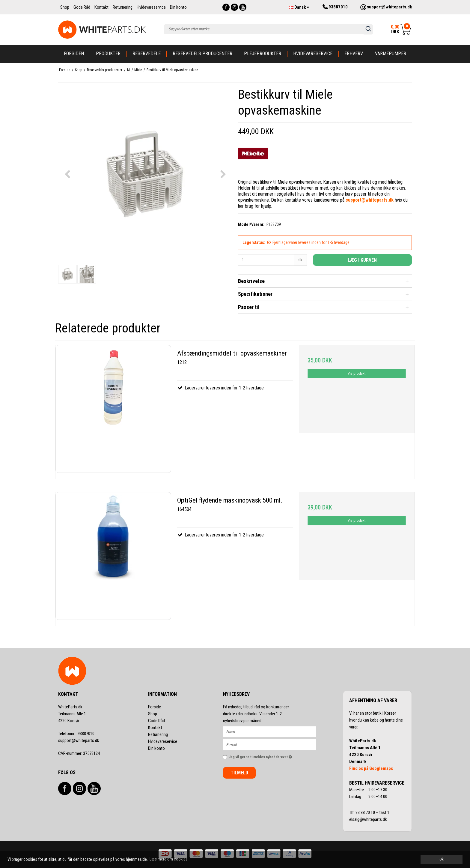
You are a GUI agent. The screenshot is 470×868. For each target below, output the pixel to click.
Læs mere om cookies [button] (169, 859)
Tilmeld (239, 773)
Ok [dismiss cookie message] (442, 859)
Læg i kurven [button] (362, 260)
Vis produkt (357, 374)
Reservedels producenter (202, 54)
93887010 (76, 734)
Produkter (108, 54)
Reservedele (147, 54)
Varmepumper (391, 54)
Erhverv (354, 54)
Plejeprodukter (263, 54)
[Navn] (275, 731)
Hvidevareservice (313, 54)
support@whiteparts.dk (79, 740)
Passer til (249, 307)
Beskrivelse (251, 281)
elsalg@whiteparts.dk (369, 819)
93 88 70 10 (366, 812)
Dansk (299, 7)
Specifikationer (255, 294)
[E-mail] (275, 744)
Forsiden (74, 54)
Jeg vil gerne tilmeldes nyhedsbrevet (272, 756)
